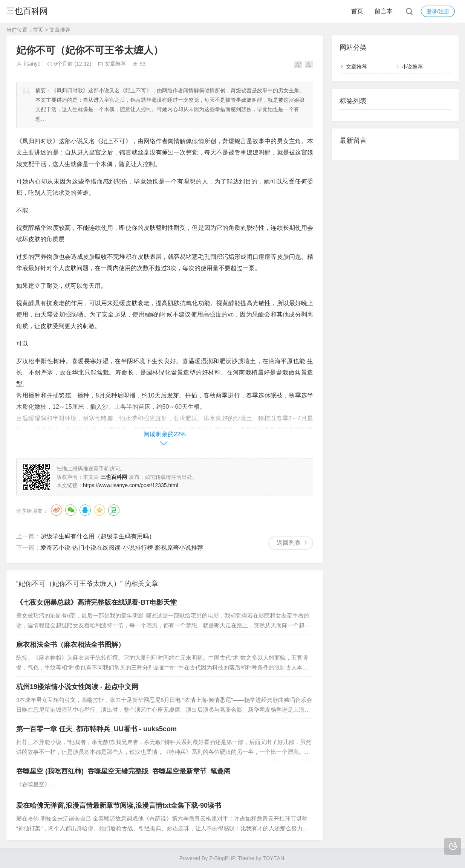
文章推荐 (60, 30)
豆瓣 (114, 510)
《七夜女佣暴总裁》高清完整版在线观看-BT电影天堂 (96, 602)
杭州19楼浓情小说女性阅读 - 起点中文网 (77, 687)
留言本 (384, 11)
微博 (57, 510)
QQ (85, 510)
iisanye (32, 64)
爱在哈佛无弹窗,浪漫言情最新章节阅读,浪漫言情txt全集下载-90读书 (119, 805)
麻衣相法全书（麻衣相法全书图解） (70, 645)
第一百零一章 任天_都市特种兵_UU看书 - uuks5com (96, 729)
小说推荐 (412, 67)
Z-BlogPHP (222, 858)
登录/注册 (438, 11)
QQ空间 (99, 510)
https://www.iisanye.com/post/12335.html (131, 485)
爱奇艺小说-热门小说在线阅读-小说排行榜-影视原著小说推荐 (122, 548)
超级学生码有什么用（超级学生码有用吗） (98, 536)
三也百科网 (27, 11)
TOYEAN (273, 858)
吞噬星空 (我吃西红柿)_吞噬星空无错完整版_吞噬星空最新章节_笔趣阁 (123, 771)
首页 (357, 11)
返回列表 (289, 543)
